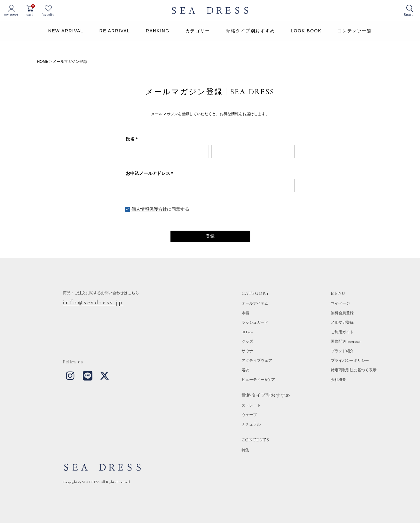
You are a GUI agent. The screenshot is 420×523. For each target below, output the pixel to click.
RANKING (157, 31)
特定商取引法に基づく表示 (354, 370)
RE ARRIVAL (115, 31)
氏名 (133, 139)
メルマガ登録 (342, 322)
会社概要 (338, 380)
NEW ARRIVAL (66, 31)
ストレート (251, 405)
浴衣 (245, 370)
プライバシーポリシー (350, 361)
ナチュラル (251, 424)
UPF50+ (247, 332)
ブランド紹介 (342, 351)
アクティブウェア (257, 361)
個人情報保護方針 (149, 209)
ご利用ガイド (342, 332)
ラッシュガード (255, 322)
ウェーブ (249, 415)
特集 (245, 450)
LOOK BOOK (306, 31)
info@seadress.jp (93, 302)
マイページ (340, 303)
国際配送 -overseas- (346, 341)
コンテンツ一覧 (355, 31)
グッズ (247, 341)
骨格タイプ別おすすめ (250, 31)
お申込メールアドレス (151, 173)
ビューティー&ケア (258, 380)
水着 (245, 313)
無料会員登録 (342, 313)
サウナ (247, 351)
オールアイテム (255, 303)
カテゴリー (198, 31)
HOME (43, 62)
